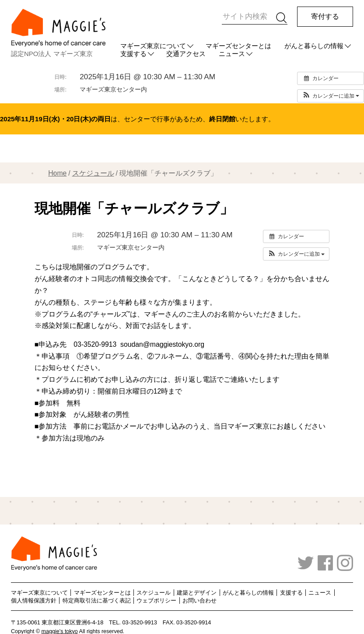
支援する (291, 593)
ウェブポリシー (156, 601)
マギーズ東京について (153, 46)
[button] (331, 96)
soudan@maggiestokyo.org (162, 344)
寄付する (325, 16)
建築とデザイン (197, 593)
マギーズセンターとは (238, 46)
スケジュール (93, 173)
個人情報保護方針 (34, 601)
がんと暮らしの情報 (314, 46)
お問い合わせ (199, 601)
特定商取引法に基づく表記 (97, 601)
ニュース (320, 593)
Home (57, 173)
